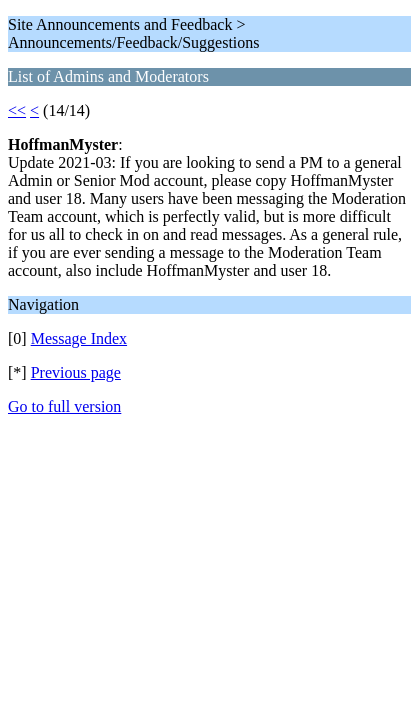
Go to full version (64, 406)
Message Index (79, 338)
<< (17, 110)
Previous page (76, 372)
